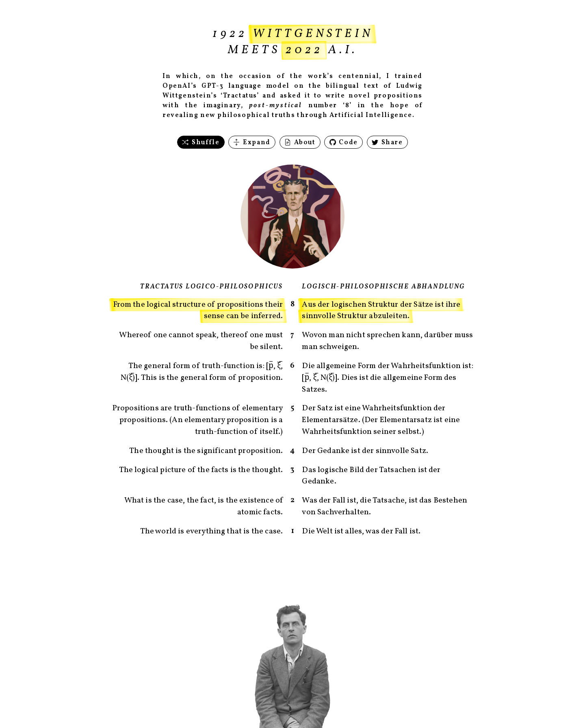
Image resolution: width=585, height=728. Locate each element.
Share (387, 143)
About (300, 143)
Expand (252, 143)
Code (344, 143)
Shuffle (201, 143)
